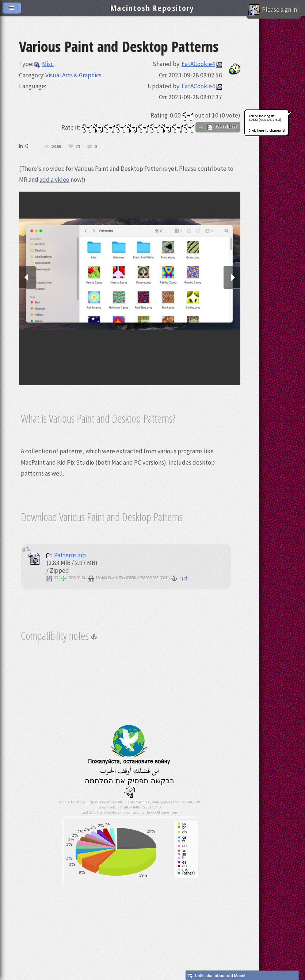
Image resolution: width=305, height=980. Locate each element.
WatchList (218, 127)
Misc (44, 64)
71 (78, 147)
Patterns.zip (66, 555)
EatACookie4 (198, 64)
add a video (54, 180)
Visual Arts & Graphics (73, 75)
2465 (56, 147)
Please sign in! (274, 10)
